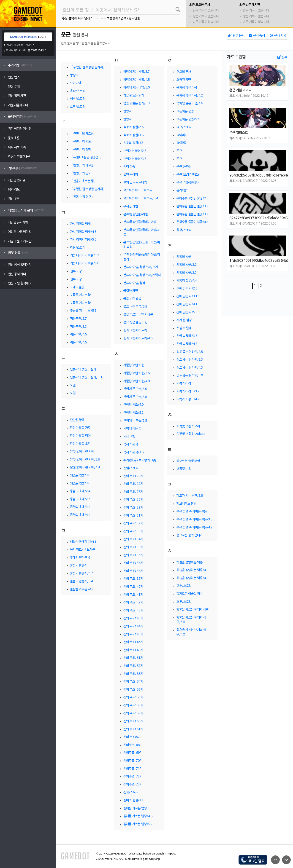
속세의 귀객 (131, 444)
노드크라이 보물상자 (105, 18)
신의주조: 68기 (133, 745)
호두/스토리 (78, 107)
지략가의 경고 (185, 384)
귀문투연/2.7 (78, 319)
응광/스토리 (78, 91)
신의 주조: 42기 (133, 603)
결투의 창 (76, 271)
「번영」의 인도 (80, 173)
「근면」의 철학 (80, 150)
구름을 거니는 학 (80, 295)
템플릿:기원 (184, 469)
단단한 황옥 (77, 420)
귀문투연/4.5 (78, 335)
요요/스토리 (184, 127)
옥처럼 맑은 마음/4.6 (190, 103)
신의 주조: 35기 (133, 547)
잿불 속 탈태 (184, 328)
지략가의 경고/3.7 (188, 392)
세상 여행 (129, 437)
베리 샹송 (129, 167)
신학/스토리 (131, 792)
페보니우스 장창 (186, 504)
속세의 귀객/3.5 (133, 452)
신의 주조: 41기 (133, 595)
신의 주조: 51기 (133, 658)
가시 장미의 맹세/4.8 (83, 232)
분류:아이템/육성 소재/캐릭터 (142, 275)
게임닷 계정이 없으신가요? (20, 45)
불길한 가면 (131, 291)
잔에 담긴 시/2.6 (187, 289)
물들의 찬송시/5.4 (81, 581)
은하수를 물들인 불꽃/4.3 (192, 222)
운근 (66, 35)
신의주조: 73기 (133, 785)
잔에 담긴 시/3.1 (187, 296)
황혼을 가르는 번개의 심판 (193, 610)
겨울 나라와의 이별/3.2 (85, 256)
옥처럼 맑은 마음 (187, 88)
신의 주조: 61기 (133, 729)
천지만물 (134, 18)
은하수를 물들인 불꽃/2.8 (192, 199)
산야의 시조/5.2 (133, 413)
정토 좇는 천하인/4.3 (190, 368)
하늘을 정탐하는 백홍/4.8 (192, 578)
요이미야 (76, 83)
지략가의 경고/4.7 (188, 399)
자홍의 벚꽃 (184, 257)
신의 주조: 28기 (133, 500)
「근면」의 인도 (80, 142)
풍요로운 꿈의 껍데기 (190, 535)
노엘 (73, 385)
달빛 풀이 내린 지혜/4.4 (85, 467)
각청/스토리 (78, 248)
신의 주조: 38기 (133, 571)
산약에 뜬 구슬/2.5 (135, 421)
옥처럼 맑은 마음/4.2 (190, 96)
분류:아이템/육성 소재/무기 (141, 267)
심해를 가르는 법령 (135, 808)
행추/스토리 (78, 99)
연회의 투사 (184, 72)
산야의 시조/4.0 (133, 405)
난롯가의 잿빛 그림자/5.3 (86, 377)
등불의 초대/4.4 (80, 515)
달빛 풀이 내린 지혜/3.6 (85, 460)
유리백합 (182, 191)
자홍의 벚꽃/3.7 (187, 273)
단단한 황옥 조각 (80, 444)
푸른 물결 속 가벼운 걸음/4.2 (194, 528)
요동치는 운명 (185, 111)
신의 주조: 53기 (133, 674)
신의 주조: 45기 (133, 634)
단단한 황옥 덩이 (80, 436)
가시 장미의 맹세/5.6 (83, 240)
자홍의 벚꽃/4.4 (187, 281)
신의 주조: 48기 (133, 650)
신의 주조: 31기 (133, 516)
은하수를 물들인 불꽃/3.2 (192, 206)
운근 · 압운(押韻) (188, 183)
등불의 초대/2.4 (80, 491)
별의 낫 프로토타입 (135, 183)
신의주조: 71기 (133, 769)
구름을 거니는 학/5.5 (83, 311)
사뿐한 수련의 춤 (134, 365)
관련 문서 (236, 36)
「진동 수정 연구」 (82, 197)
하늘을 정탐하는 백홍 (190, 562)
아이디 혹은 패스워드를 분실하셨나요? (26, 50)
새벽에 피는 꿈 (132, 429)
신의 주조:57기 (133, 737)
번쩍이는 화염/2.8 (135, 151)
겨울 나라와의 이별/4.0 (85, 264)
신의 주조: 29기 (133, 508)
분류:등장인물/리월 (136, 214)
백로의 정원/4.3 (133, 143)
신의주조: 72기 (133, 777)
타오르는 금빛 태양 (188, 461)
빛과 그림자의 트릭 (135, 331)
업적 (123, 18)
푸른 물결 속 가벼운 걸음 (192, 512)
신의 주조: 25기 (133, 476)
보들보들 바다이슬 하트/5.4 (141, 199)
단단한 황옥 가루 (80, 428)
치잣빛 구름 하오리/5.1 (191, 434)
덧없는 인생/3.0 (80, 476)
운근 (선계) (184, 167)
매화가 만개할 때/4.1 (83, 542)
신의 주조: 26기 (133, 484)
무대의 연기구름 (80, 558)
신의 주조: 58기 (133, 706)
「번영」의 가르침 (82, 165)
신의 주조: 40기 (133, 587)
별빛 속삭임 (131, 175)
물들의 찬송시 (79, 566)
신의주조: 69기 (133, 753)
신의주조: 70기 (133, 761)
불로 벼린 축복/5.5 (135, 307)
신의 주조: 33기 (133, 532)
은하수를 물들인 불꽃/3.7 (192, 214)
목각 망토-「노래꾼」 (84, 550)
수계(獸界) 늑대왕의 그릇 (140, 460)
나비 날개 (84, 18)
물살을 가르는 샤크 (82, 589)
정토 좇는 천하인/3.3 (190, 360)
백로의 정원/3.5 (133, 135)
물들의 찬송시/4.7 (81, 574)
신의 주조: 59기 (133, 714)
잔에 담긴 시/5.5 (187, 312)
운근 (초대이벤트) (188, 175)
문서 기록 (278, 36)
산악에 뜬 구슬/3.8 (135, 397)
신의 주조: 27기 (133, 492)
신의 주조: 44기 (133, 626)
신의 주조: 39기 (133, 579)
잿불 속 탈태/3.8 (187, 336)
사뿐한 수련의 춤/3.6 (137, 373)
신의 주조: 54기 (133, 682)
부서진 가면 (131, 206)
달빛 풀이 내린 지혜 (82, 452)
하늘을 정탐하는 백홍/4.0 (192, 570)
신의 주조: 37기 (133, 563)
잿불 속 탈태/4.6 (187, 344)
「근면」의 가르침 (82, 134)
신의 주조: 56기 (133, 698)
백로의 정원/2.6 (133, 127)
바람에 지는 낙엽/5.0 (137, 88)
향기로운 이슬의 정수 (190, 594)
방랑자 (74, 75)
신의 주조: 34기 (133, 539)
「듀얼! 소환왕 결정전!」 (87, 157)
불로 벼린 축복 (132, 299)
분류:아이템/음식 (134, 283)
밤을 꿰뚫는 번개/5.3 (137, 103)
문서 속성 (257, 36)
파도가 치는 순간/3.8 (190, 496)
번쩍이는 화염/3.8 (135, 159)
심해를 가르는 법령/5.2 (138, 824)
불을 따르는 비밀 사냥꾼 (138, 315)
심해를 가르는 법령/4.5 (138, 816)
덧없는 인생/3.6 (80, 484)
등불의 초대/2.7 (80, 499)
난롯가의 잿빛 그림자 (83, 369)
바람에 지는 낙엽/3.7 (137, 72)
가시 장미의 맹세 (80, 224)
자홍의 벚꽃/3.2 (187, 265)
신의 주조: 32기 (133, 524)
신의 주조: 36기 (133, 555)
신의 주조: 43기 (133, 611)
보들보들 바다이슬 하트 (138, 191)
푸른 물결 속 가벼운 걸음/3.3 (194, 520)
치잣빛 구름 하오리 (188, 426)
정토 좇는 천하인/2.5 (190, 352)
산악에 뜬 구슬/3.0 (135, 389)
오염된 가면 (184, 80)
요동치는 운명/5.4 (188, 119)
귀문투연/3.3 (78, 327)
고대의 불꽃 (77, 287)
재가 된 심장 (184, 320)
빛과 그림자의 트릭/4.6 (138, 339)
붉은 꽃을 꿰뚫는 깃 (135, 323)
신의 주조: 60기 (133, 721)
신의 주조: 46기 (133, 642)
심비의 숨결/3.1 (133, 800)
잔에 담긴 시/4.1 (187, 304)
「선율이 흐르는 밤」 (84, 181)
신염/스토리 (131, 468)
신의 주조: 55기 (133, 690)
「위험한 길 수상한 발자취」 (88, 67)
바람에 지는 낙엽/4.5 (137, 80)
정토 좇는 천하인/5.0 (190, 376)
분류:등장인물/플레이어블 (140, 222)
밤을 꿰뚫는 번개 (134, 96)
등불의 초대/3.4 (80, 507)
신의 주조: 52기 (133, 666)
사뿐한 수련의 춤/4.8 (137, 381)
